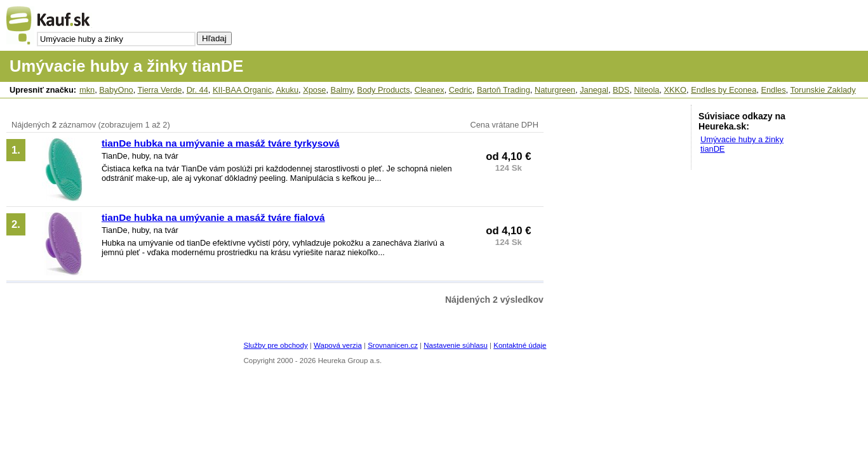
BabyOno (116, 90)
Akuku (287, 90)
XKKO (675, 90)
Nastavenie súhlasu (456, 345)
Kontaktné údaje (520, 345)
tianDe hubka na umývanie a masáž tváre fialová (213, 217)
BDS (621, 90)
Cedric (461, 90)
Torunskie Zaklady (823, 90)
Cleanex (430, 90)
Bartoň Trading (504, 90)
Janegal (594, 90)
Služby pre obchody (276, 345)
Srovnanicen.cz (393, 345)
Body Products (383, 90)
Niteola (647, 90)
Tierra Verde (160, 90)
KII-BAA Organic (242, 90)
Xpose (314, 90)
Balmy (342, 90)
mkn (87, 90)
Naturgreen (555, 90)
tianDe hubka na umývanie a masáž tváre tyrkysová (221, 143)
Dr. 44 (197, 90)
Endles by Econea (724, 90)
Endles (773, 90)
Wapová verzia (338, 345)
